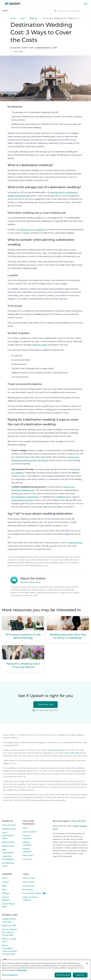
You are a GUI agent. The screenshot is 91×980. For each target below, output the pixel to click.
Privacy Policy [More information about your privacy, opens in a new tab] (22, 970)
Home (13, 18)
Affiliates (6, 893)
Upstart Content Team (30, 582)
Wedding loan (36, 18)
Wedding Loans (9, 829)
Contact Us (27, 859)
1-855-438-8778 (78, 821)
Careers (5, 882)
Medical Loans (8, 846)
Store (4, 889)
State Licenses (29, 882)
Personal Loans (9, 825)
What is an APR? (9, 926)
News (4, 886)
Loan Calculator (30, 832)
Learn (6, 11)
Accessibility (28, 889)
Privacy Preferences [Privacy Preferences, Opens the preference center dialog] (10, 975)
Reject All (80, 975)
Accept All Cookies (63, 975)
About (5, 878)
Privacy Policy (28, 886)
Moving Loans (8, 842)
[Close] (87, 964)
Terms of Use (29, 878)
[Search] (71, 11)
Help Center (28, 855)
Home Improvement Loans (8, 835)
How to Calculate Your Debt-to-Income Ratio (9, 932)
